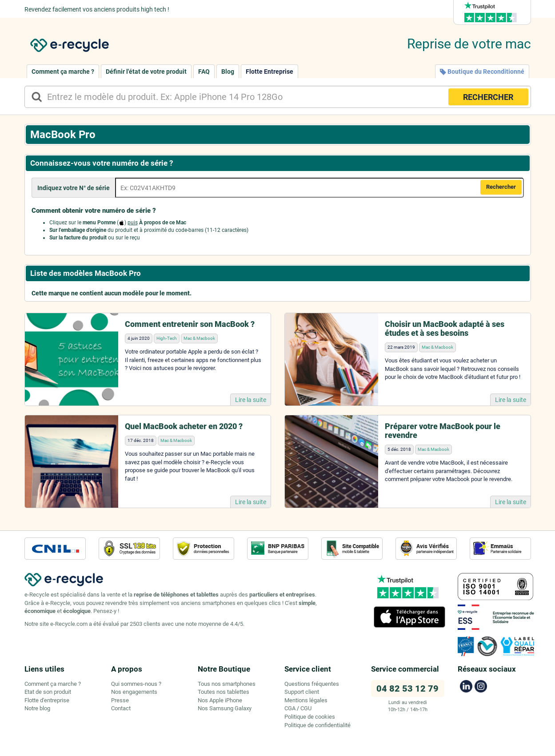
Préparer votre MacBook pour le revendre (443, 431)
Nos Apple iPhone (220, 700)
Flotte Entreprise (270, 72)
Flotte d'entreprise (47, 700)
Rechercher (501, 187)
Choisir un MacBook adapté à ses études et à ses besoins (445, 328)
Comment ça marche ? (63, 72)
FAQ (204, 72)
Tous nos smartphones (227, 684)
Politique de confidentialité (317, 725)
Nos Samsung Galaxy (225, 708)
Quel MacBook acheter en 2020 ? (184, 426)
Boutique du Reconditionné (482, 72)
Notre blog (37, 708)
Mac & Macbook (199, 338)
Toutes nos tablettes (224, 692)
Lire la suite (251, 400)
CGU (306, 708)
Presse (120, 700)
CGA (290, 708)
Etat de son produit (48, 692)
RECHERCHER (488, 97)
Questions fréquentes (312, 684)
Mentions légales (306, 700)
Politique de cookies (310, 717)
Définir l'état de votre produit (146, 72)
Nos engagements (134, 692)
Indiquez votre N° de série (74, 188)
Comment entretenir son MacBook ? (190, 324)
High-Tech (167, 338)
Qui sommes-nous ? (136, 684)
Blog (228, 72)
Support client (302, 692)
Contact (121, 708)
